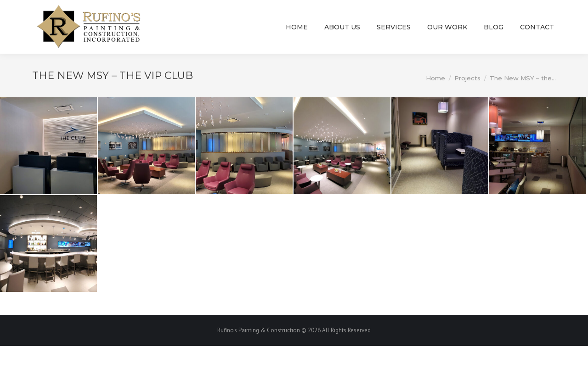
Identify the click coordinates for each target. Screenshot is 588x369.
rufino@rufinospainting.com (398, 12)
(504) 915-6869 (302, 12)
